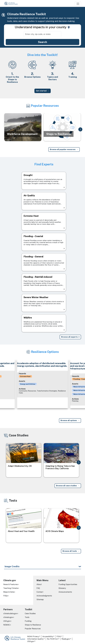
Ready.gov (66, 639)
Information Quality (35, 639)
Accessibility (48, 637)
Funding (28, 621)
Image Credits (12, 566)
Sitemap (40, 600)
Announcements (65, 592)
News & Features (10, 584)
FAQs (5, 596)
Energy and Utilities (28, 384)
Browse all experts (69, 337)
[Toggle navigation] (78, 4)
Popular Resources (33, 629)
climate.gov (8, 617)
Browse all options (69, 420)
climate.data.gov (10, 614)
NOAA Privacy (33, 637)
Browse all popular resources (63, 149)
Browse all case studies (66, 486)
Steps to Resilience (33, 625)
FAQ (38, 588)
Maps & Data (9, 592)
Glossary (62, 588)
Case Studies (30, 614)
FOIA (59, 637)
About (39, 584)
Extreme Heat (25, 376)
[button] (80, 129)
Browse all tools (70, 551)
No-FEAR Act (53, 639)
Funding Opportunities (68, 584)
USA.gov (7, 621)
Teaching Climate (11, 588)
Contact (40, 592)
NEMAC (7, 625)
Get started (41, 91)
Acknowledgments (44, 596)
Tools (27, 617)
